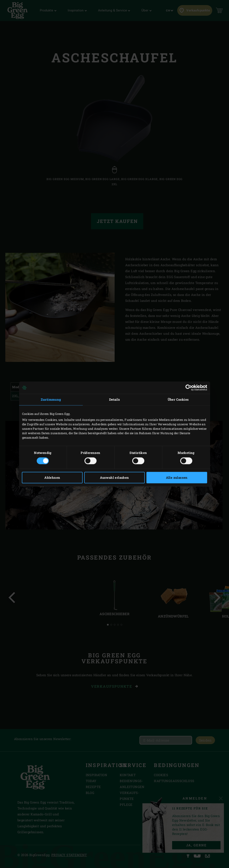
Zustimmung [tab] (51, 399)
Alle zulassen (177, 478)
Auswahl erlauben (114, 478)
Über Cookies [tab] (178, 399)
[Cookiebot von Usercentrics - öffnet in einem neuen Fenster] (189, 388)
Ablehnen (52, 478)
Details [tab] (115, 399)
